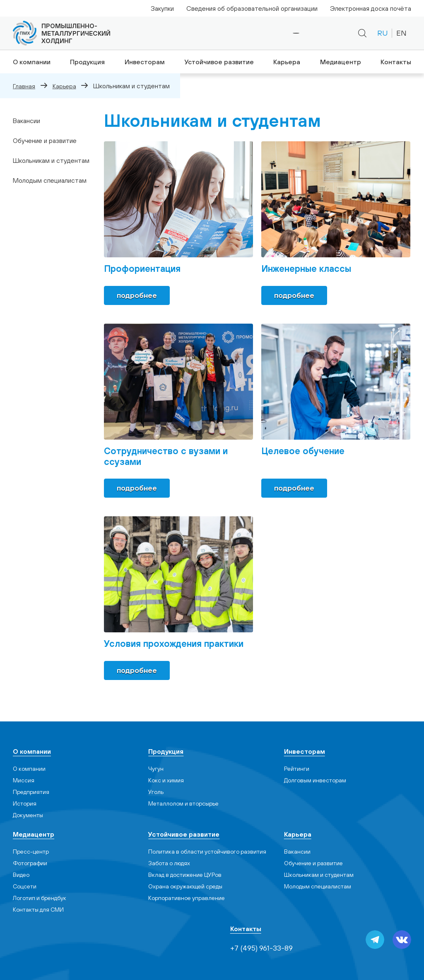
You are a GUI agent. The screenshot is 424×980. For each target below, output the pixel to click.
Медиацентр (341, 62)
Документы (28, 815)
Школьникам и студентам (51, 160)
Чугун (156, 769)
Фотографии (30, 863)
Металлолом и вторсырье (183, 803)
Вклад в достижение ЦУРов (185, 875)
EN (401, 33)
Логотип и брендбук (40, 898)
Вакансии (26, 121)
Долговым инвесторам (315, 780)
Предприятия (31, 792)
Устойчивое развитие (218, 62)
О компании (30, 62)
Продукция (86, 62)
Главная (24, 86)
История (25, 803)
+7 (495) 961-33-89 (268, 33)
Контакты (397, 62)
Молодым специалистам (50, 180)
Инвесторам (144, 62)
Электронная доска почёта (371, 8)
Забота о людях (169, 863)
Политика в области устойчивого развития (207, 852)
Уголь (156, 792)
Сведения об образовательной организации (252, 8)
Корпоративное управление (187, 898)
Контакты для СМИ (38, 910)
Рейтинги (297, 769)
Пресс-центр (31, 852)
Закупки (162, 8)
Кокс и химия (166, 780)
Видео (21, 875)
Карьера (286, 62)
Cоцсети (25, 886)
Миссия (24, 780)
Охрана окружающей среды (185, 886)
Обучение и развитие (45, 140)
